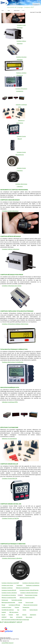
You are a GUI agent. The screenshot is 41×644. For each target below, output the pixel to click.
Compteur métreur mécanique (11, 249)
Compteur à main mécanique (10, 211)
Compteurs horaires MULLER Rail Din (29, 590)
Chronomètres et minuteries (9, 595)
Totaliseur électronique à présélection (13, 362)
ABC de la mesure (14, 612)
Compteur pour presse (7, 585)
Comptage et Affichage (14, 605)
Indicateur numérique (7, 588)
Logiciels (4, 612)
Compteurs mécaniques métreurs (31, 583)
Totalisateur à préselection (33, 585)
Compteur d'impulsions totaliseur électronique (15, 324)
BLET (18, 615)
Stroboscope (5, 600)
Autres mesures (34, 610)
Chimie (24, 610)
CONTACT (4, 617)
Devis (11, 617)
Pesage (3, 605)
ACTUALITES (19, 617)
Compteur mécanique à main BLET (10, 583)
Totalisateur (19, 585)
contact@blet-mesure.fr (8, 643)
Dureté (20, 602)
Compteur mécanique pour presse (12, 286)
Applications (33, 615)
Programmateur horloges (31, 595)
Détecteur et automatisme (9, 439)
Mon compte (29, 617)
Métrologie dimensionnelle (8, 602)
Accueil (3, 615)
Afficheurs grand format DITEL (27, 598)
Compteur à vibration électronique (29, 593)
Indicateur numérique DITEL (10, 402)
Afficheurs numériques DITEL (9, 598)
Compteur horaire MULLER (10, 478)
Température (26, 607)
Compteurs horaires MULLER (9, 590)
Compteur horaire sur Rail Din (10, 518)
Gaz (18, 610)
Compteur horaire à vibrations (9, 593)
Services (24, 615)
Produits (11, 615)
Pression (17, 607)
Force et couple (29, 602)
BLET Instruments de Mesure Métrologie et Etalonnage (15, 620)
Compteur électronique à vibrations (12, 558)
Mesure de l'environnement (30, 605)
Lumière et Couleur (6, 607)
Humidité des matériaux (8, 610)
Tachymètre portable (17, 600)
